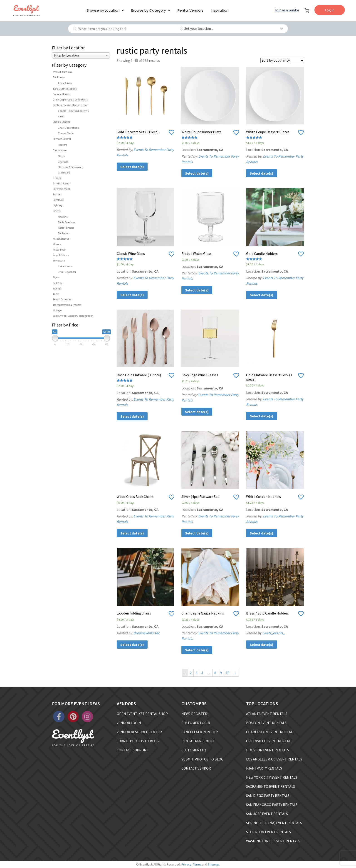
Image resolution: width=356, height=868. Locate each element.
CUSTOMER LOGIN (196, 723)
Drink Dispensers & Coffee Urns (70, 99)
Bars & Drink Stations (65, 89)
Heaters (62, 145)
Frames (57, 194)
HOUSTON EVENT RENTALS (268, 750)
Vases (61, 116)
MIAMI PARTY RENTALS (264, 768)
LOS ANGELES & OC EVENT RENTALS (274, 759)
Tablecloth (64, 233)
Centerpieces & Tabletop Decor (70, 105)
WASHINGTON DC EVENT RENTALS (273, 841)
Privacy (186, 864)
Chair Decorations (68, 128)
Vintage (57, 310)
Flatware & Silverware (70, 167)
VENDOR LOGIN (129, 723)
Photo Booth (60, 250)
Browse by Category (148, 10)
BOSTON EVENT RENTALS (266, 723)
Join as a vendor (287, 10)
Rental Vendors (190, 10)
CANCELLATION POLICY (200, 732)
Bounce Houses (62, 94)
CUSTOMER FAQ (194, 750)
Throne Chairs (66, 133)
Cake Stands (65, 266)
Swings (57, 288)
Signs (56, 277)
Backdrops (59, 77)
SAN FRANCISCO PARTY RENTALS (272, 805)
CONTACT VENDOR (196, 768)
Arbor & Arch (65, 83)
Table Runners (66, 228)
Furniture (58, 200)
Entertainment (61, 189)
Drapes (57, 178)
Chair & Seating (62, 122)
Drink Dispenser (67, 272)
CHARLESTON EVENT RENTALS (270, 732)
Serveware (59, 260)
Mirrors (57, 244)
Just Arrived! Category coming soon (73, 316)
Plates (61, 156)
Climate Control (62, 139)
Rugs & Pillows (61, 255)
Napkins (63, 217)
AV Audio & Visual (63, 72)
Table (56, 294)
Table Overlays (67, 222)
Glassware (64, 172)
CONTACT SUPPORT (133, 750)
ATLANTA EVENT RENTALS (267, 714)
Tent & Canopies (62, 299)
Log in (330, 10)
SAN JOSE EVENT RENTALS (267, 814)
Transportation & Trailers (67, 305)
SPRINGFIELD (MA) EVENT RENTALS (274, 823)
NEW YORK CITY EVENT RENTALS (272, 777)
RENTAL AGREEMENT (198, 741)
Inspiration (220, 10)
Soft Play (58, 283)
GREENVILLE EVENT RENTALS (269, 741)
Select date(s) (132, 167)
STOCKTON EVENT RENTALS (268, 832)
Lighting (57, 205)
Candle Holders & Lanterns (73, 111)
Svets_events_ (274, 633)
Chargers (63, 162)
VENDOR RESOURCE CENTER (139, 732)
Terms (197, 864)
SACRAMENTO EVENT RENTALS (271, 786)
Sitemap (213, 864)
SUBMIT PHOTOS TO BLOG (138, 741)
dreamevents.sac (146, 633)
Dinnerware (60, 150)
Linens (57, 211)
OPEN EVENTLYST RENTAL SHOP (142, 714)
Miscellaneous (61, 239)
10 (227, 673)
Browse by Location (103, 10)
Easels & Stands (62, 183)
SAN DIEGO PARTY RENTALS (268, 795)
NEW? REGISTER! (195, 714)
